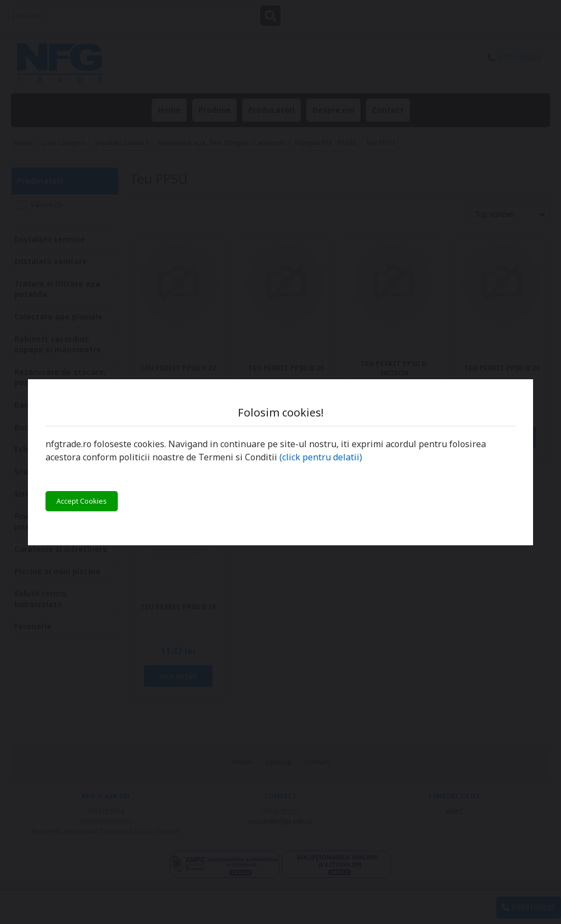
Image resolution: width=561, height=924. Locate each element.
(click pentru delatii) (321, 457)
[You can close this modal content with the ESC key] (280, 462)
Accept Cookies (82, 501)
